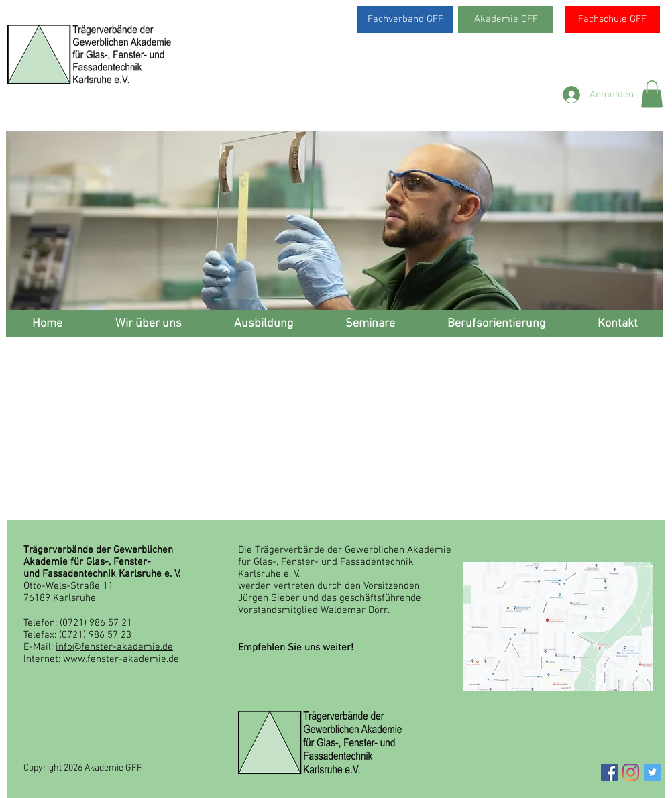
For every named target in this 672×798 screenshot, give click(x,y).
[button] (652, 94)
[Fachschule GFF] (612, 19)
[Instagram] (631, 772)
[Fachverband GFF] (405, 19)
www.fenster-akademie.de (121, 659)
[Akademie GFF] (506, 19)
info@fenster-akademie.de (114, 647)
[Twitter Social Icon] (652, 772)
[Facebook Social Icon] (609, 772)
